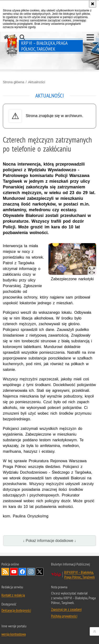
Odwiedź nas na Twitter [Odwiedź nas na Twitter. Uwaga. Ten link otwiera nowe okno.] (40, 572)
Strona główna (14, 82)
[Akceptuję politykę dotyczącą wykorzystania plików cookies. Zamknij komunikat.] (93, 4)
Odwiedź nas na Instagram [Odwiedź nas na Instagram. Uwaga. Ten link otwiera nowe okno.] (31, 572)
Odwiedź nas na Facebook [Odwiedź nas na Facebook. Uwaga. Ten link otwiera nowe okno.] (22, 572)
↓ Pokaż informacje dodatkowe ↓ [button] (50, 541)
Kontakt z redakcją (13, 595)
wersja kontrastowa (14, 634)
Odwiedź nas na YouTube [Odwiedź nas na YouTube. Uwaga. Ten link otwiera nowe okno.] (14, 572)
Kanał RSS (5, 572)
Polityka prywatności (64, 616)
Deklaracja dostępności (16, 610)
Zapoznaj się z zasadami (66, 609)
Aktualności (36, 82)
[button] (90, 38)
